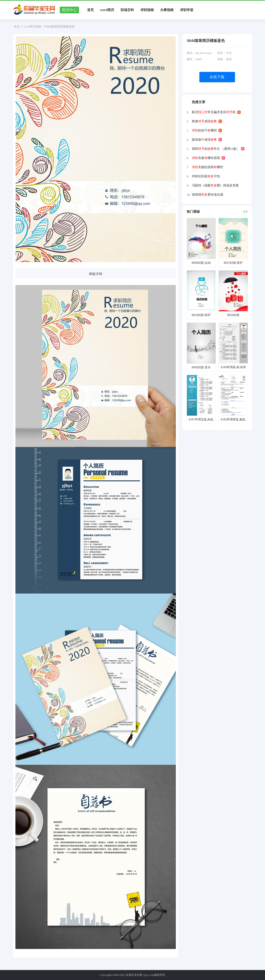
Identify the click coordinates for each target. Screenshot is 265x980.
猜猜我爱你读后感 (207, 195)
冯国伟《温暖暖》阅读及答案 (215, 185)
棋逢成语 (204, 121)
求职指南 (147, 10)
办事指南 (167, 10)
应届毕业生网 (134, 975)
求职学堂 (187, 10)
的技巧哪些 (204, 130)
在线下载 (217, 77)
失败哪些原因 (206, 158)
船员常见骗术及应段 (214, 112)
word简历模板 (33, 27)
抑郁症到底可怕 (206, 176)
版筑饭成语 (204, 140)
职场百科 (127, 10)
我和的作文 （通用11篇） (216, 149)
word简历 (107, 10)
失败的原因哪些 (207, 167)
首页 (90, 10)
